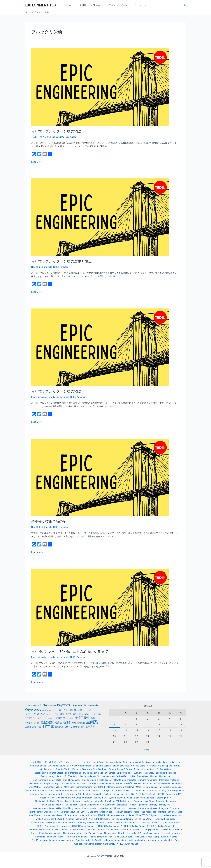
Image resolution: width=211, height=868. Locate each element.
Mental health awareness (170, 783)
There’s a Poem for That (101, 837)
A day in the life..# (119, 762)
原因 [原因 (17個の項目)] (99, 714)
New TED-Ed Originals (42, 267)
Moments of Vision (53, 787)
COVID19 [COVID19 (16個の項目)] (36, 706)
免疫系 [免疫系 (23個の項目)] (69, 714)
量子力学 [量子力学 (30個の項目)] (90, 727)
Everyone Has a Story (144, 773)
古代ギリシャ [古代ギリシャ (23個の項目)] (31, 718)
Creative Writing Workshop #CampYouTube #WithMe (81, 769)
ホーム (68, 5)
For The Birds (71, 776)
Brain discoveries (121, 766)
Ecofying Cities (164, 769)
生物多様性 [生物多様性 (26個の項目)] (30, 727)
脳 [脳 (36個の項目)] (53, 727)
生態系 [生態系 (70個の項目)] (92, 722)
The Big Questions (150, 830)
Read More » (37, 162)
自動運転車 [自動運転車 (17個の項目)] (59, 727)
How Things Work (72, 780)
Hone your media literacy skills (46, 780)
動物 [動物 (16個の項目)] (95, 714)
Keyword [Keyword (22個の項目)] (52, 706)
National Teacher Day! (67, 791)
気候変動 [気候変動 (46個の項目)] (47, 722)
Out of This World (143, 819)
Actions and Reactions (140, 762)
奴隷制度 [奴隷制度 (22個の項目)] (58, 718)
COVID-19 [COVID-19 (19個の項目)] (28, 706)
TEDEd (34, 137)
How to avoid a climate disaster (97, 780)
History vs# (165, 776)
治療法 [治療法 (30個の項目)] (58, 723)
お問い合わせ (97, 5)
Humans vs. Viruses (148, 780)
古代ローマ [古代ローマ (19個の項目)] (42, 718)
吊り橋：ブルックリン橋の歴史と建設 (62, 261)
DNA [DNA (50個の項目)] (44, 705)
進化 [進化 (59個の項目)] (68, 726)
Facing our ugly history (52, 776)
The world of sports (171, 833)
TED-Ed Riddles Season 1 (84, 826)
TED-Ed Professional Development (53, 826)
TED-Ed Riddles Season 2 (110, 826)
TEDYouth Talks (77, 830)
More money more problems (120, 787)
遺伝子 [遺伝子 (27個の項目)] (76, 727)
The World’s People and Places (49, 837)
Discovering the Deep (144, 769)
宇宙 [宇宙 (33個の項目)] (66, 718)
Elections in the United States (49, 773)
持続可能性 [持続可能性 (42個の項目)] (82, 718)
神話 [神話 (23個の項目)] (39, 727)
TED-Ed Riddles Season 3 (136, 826)
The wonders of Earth (114, 833)
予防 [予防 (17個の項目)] (57, 714)
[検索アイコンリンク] (185, 5)
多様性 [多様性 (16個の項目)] (50, 718)
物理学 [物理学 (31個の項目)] (67, 723)
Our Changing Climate (122, 819)
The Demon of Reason (172, 830)
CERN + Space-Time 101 (170, 766)
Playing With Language (164, 819)
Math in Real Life (124, 783)
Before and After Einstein (79, 766)
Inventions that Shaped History (44, 783)
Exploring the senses (166, 773)
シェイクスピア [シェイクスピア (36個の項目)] (35, 714)
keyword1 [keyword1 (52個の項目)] (64, 705)
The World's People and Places (53, 137)
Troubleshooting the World (88, 840)
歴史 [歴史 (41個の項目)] (36, 722)
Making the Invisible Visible (101, 783)
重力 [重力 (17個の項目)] (83, 727)
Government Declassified (115, 776)
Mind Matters (35, 787)
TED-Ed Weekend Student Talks (44, 830)
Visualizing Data (172, 840)
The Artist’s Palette (95, 830)
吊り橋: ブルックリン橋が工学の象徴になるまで (70, 652)
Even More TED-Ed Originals (118, 773)
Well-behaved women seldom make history (95, 844)
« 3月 (146, 750)
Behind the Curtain (102, 766)
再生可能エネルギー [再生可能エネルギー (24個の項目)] (83, 714)
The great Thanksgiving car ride (46, 833)
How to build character (125, 780)
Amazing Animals (171, 762)
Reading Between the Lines (91, 822)
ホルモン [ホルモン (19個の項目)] (50, 714)
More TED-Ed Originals (147, 787)
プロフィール (140, 5)
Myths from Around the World (40, 791)
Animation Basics (38, 766)
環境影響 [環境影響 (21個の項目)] (81, 723)
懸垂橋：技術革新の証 (49, 521)
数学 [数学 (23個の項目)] (93, 718)
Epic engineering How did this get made (50, 397)
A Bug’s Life (103, 762)
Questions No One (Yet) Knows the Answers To (54, 822)
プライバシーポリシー (118, 5)
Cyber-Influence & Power (120, 769)
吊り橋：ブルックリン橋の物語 (56, 131)
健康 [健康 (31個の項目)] (62, 714)
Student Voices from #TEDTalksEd (123, 822)
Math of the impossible (145, 783)
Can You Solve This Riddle (144, 766)
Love (83, 783)
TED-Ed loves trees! (170, 822)
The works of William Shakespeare (143, 833)
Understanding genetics (114, 840)
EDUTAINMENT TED (40, 5)
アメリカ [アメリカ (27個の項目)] (57, 710)
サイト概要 (81, 5)
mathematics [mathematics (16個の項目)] (47, 710)
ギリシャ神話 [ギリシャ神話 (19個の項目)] (68, 710)
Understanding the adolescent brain (145, 840)
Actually (157, 762)
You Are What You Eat (128, 844)
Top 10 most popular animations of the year (53, 840)
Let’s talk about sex (70, 783)
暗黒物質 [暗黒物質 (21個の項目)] (29, 723)
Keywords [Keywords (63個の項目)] (33, 709)
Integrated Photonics (169, 780)
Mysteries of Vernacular (171, 787)
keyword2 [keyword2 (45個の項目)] (80, 705)
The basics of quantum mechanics (123, 830)
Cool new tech (47, 769)
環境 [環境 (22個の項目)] (74, 723)
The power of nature (72, 833)
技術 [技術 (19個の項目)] (71, 718)
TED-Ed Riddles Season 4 (162, 826)
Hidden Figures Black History (143, 776)
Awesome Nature (57, 766)
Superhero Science (150, 822)
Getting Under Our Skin (90, 776)
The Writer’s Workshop (76, 837)
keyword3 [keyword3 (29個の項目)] (93, 705)
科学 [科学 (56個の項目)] (46, 726)
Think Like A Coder (123, 837)
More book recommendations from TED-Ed (84, 787)
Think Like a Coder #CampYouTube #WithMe (156, 837)
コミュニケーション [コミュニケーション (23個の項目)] (83, 710)
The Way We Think (93, 833)
